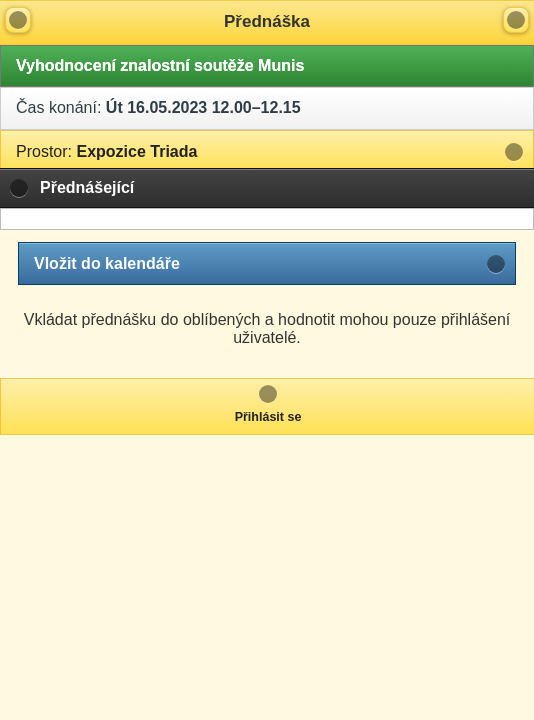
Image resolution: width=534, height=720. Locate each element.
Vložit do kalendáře (107, 263)
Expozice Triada (106, 151)
